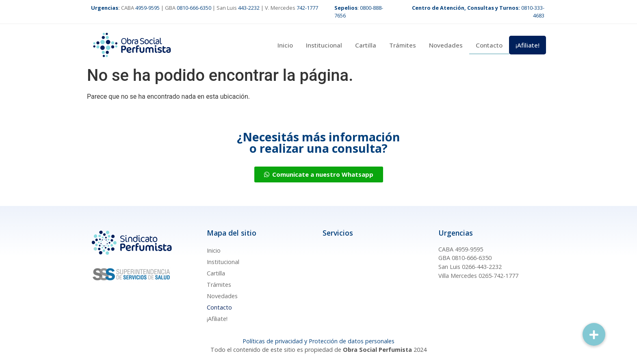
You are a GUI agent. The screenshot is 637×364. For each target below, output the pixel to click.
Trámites (403, 45)
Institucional (324, 45)
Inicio (285, 45)
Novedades (446, 45)
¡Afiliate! (528, 45)
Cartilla (366, 45)
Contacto (489, 45)
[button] (594, 334)
